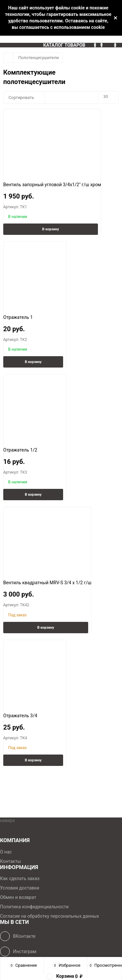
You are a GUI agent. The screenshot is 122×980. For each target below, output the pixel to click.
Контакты (10, 861)
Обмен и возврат (18, 897)
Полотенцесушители (39, 58)
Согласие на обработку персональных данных (49, 916)
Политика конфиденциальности (34, 907)
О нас (6, 852)
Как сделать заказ (20, 878)
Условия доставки (20, 888)
